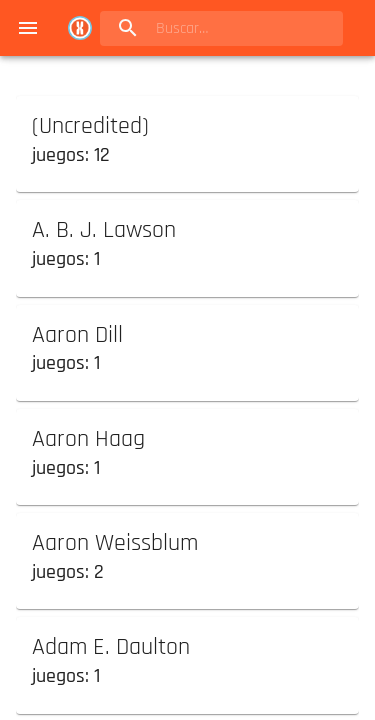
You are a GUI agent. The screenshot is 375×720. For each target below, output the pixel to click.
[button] (187, 140)
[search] (221, 28)
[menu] (28, 28)
